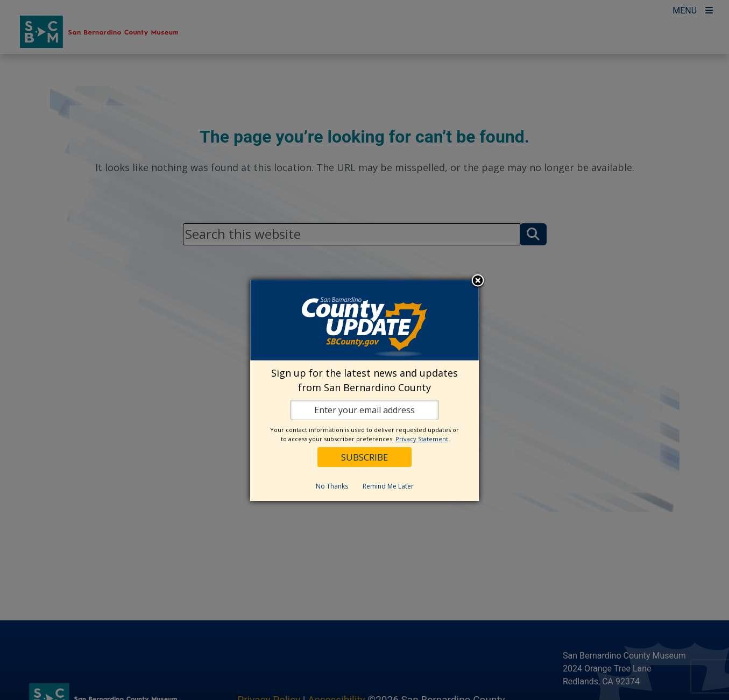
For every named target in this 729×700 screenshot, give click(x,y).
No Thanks (332, 486)
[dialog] (364, 390)
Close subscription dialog (478, 281)
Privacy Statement (422, 439)
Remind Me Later (388, 486)
